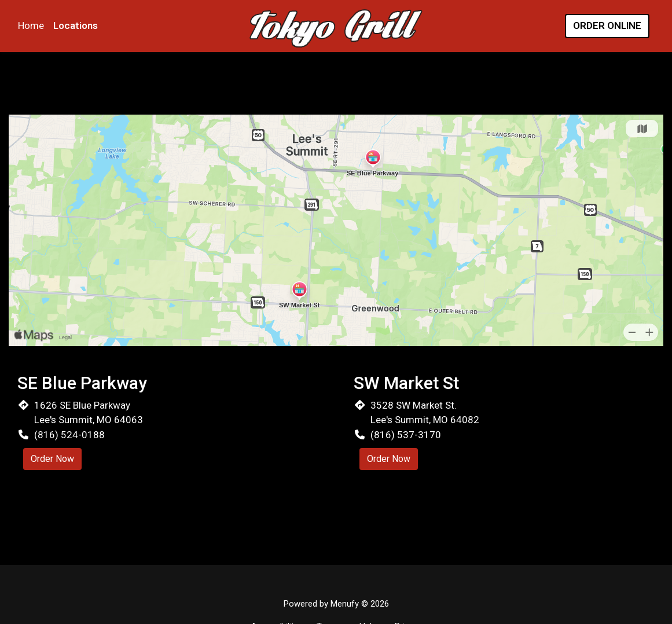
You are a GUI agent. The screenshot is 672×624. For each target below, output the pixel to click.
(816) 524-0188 (69, 435)
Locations (76, 25)
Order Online (607, 25)
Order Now (52, 459)
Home (31, 25)
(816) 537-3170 (406, 435)
